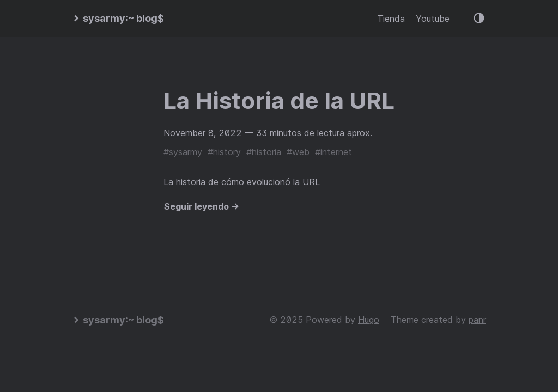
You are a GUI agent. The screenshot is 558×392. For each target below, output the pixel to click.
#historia (264, 152)
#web (298, 152)
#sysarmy (183, 152)
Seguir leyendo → (202, 206)
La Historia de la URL (279, 100)
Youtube (433, 19)
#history (224, 152)
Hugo (369, 320)
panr (477, 320)
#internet (333, 152)
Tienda (391, 19)
